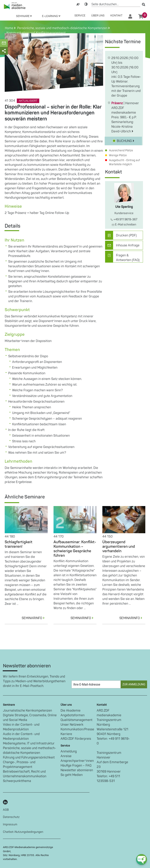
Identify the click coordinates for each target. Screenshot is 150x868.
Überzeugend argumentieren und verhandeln (119, 547)
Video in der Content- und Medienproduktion (21, 727)
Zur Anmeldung (134, 684)
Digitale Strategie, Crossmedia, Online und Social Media (30, 718)
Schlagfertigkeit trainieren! (19, 544)
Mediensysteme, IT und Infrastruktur (29, 743)
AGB (6, 810)
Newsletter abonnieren (77, 770)
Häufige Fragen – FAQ (76, 766)
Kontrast (86, 4)
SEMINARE (24, 16)
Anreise (66, 756)
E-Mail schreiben (124, 225)
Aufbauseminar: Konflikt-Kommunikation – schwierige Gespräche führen (75, 549)
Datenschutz (11, 817)
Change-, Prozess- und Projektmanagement (19, 765)
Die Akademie (71, 711)
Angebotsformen (73, 715)
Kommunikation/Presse (77, 729)
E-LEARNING (51, 16)
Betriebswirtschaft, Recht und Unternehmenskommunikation (25, 774)
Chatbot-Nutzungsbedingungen (23, 832)
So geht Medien (72, 775)
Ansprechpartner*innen (77, 761)
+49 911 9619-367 (124, 219)
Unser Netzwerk (72, 725)
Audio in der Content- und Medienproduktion (21, 736)
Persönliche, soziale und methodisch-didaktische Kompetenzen (29, 750)
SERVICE (80, 16)
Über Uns (98, 16)
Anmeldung (69, 751)
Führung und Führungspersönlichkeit (29, 758)
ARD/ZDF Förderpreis (76, 739)
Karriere (66, 734)
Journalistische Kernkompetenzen (27, 711)
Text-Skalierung (78, 4)
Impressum (10, 824)
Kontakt (116, 16)
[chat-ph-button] (142, 859)
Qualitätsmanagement (76, 720)
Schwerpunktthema (17, 781)
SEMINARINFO (35, 618)
